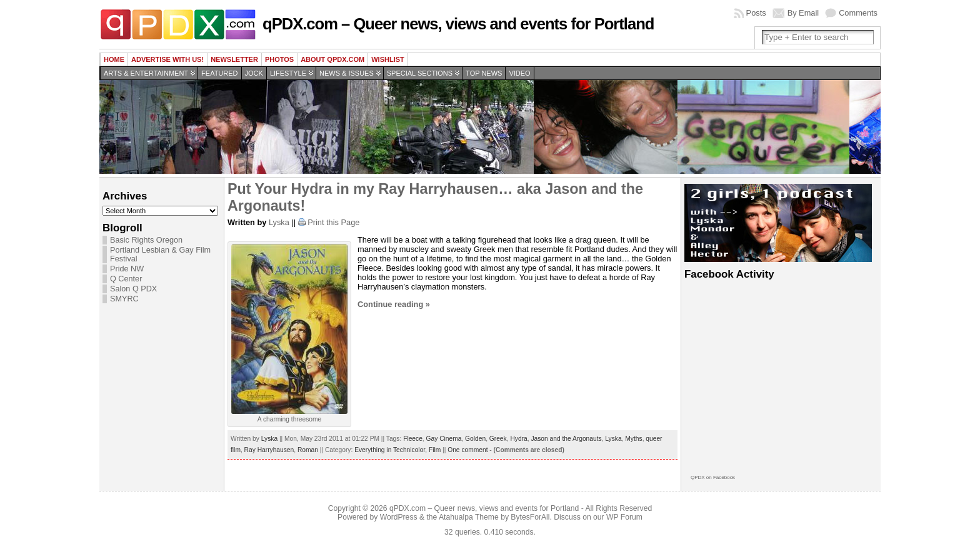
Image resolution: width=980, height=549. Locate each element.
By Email (803, 13)
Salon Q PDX (133, 289)
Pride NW (127, 269)
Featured (219, 73)
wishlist (388, 59)
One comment (467, 450)
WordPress (399, 517)
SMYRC (124, 299)
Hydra (518, 439)
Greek (498, 439)
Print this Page (333, 222)
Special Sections (420, 73)
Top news (484, 73)
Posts (756, 13)
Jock (254, 73)
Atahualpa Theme (469, 517)
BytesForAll (530, 517)
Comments (858, 13)
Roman (308, 450)
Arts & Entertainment (146, 73)
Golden (475, 439)
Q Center (126, 279)
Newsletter (234, 59)
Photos (279, 59)
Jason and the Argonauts (566, 439)
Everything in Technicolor (390, 450)
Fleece (413, 439)
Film (435, 450)
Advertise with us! (167, 59)
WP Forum (624, 517)
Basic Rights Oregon (146, 240)
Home (114, 59)
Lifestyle (288, 73)
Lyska (279, 222)
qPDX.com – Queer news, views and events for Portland (458, 24)
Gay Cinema (444, 439)
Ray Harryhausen (269, 450)
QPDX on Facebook (713, 477)
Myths (633, 439)
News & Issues (347, 73)
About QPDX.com (332, 59)
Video (519, 73)
